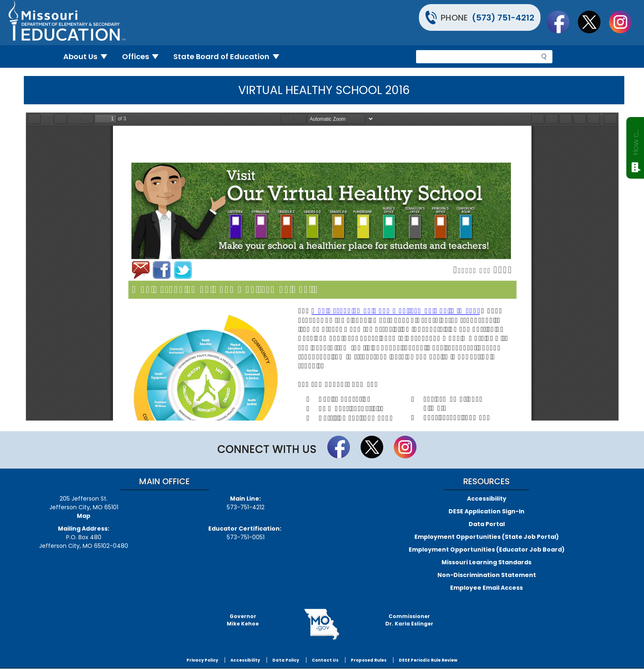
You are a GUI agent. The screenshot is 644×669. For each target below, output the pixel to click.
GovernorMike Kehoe (243, 620)
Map (84, 516)
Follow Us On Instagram (624, 22)
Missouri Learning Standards (486, 562)
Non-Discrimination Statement (487, 575)
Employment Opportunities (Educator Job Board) (487, 549)
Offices (144, 56)
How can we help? (636, 140)
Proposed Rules (369, 660)
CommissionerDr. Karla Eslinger (409, 620)
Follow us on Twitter (593, 22)
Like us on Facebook (562, 22)
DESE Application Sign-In (486, 511)
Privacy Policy (202, 660)
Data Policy (286, 660)
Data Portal (487, 524)
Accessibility (487, 499)
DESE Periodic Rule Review (428, 660)
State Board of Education (230, 56)
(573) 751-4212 (503, 18)
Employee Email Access (486, 588)
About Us (89, 56)
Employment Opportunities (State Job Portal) (487, 537)
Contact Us (325, 660)
